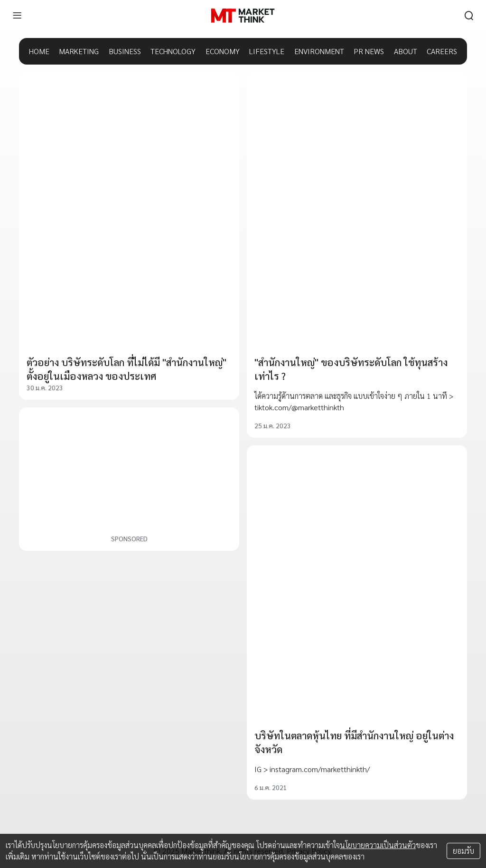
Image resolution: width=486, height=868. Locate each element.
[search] (469, 16)
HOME (39, 51)
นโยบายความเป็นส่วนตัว (378, 845)
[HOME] (243, 16)
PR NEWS (369, 51)
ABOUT (406, 51)
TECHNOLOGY (173, 51)
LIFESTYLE (267, 51)
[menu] (17, 16)
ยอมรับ (463, 851)
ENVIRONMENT (319, 51)
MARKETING (79, 51)
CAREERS (442, 51)
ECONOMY (223, 51)
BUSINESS (125, 51)
